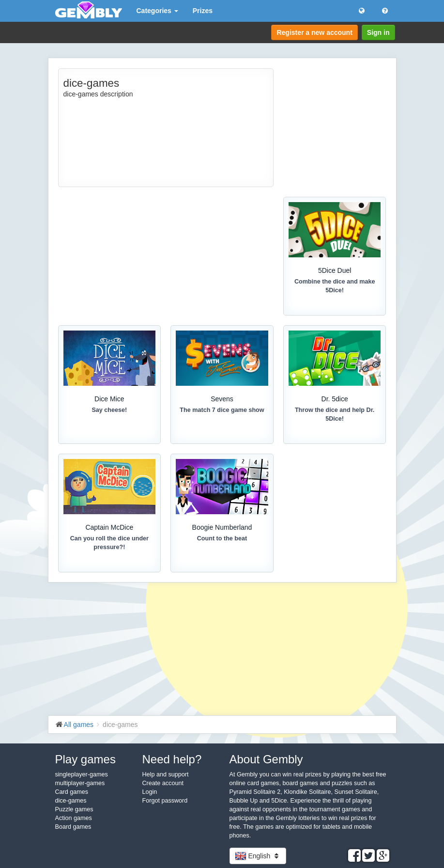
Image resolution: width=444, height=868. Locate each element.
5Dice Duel (335, 270)
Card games (72, 792)
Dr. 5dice (335, 399)
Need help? (172, 759)
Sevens (222, 399)
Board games (73, 827)
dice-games (71, 801)
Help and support (166, 774)
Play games (85, 759)
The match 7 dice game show (222, 410)
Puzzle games (74, 809)
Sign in (378, 32)
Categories (157, 11)
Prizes (203, 11)
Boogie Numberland (222, 527)
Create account (163, 783)
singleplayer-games (82, 774)
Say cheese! (109, 410)
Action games (74, 818)
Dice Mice (109, 399)
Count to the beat (222, 538)
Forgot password (165, 801)
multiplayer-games (80, 783)
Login (150, 792)
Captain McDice (109, 527)
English (258, 856)
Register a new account (314, 32)
